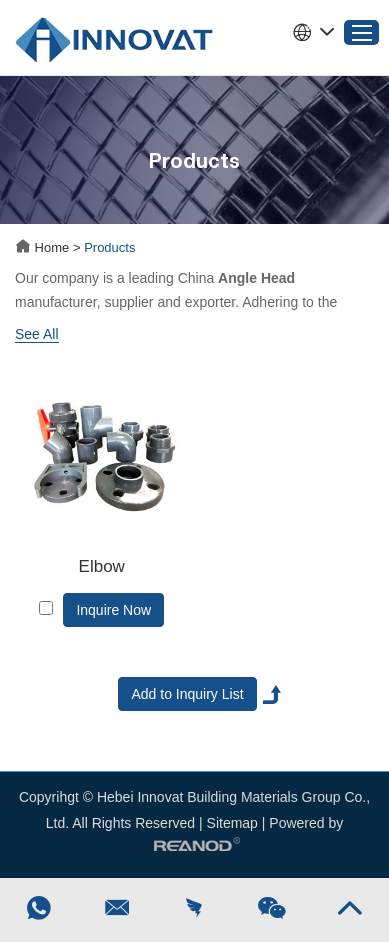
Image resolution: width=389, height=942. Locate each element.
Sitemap (232, 823)
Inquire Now (113, 610)
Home (44, 247)
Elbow (102, 566)
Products (109, 247)
